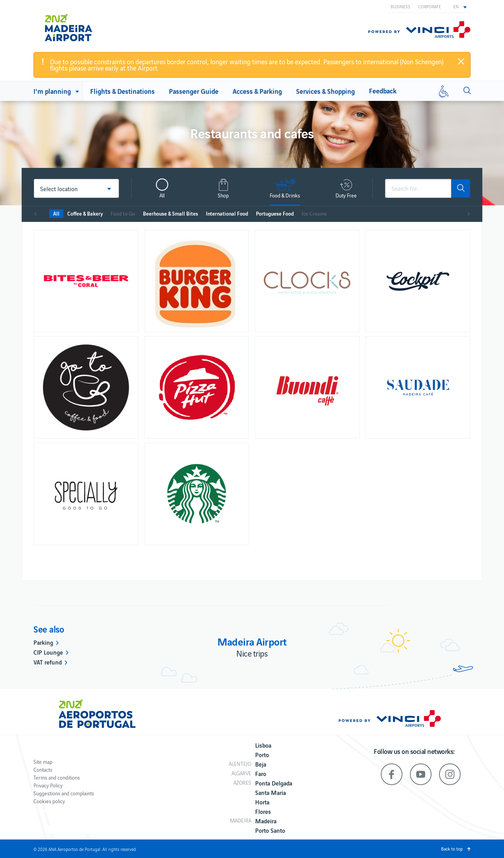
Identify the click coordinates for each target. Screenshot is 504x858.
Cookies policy (49, 801)
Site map (43, 762)
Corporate (430, 6)
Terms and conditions (57, 777)
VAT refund (48, 662)
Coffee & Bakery (85, 213)
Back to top (452, 849)
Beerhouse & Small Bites (170, 213)
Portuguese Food (275, 213)
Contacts (43, 770)
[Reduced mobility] (444, 91)
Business (400, 6)
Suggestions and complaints (64, 793)
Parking (43, 642)
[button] (460, 6)
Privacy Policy (48, 785)
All (56, 213)
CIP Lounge (48, 652)
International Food (227, 213)
